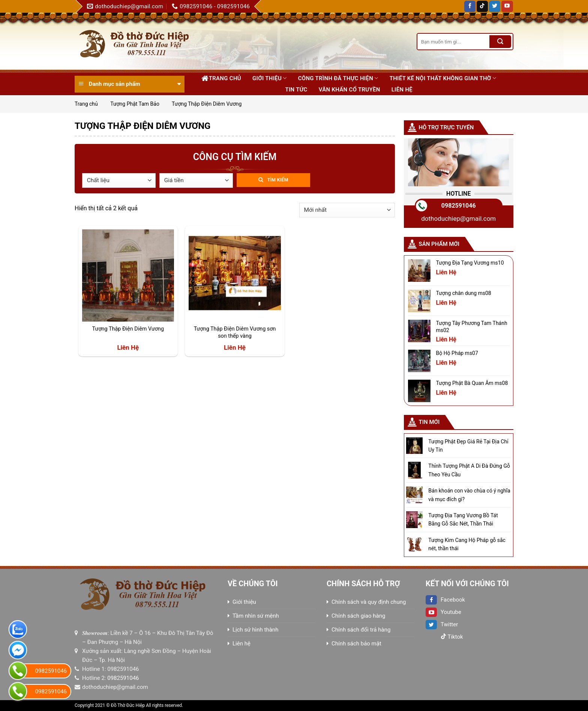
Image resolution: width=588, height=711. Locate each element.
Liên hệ (402, 90)
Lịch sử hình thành (255, 630)
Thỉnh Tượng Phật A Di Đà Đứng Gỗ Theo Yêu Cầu (469, 470)
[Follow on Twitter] (495, 6)
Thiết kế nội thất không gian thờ (443, 78)
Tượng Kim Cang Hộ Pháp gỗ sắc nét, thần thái (467, 544)
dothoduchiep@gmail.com (458, 219)
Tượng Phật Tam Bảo (135, 104)
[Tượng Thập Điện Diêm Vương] (128, 275)
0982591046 (459, 206)
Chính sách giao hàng (358, 616)
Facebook (445, 600)
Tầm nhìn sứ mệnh (256, 616)
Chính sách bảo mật (356, 644)
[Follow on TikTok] (482, 6)
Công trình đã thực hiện (338, 78)
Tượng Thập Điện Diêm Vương (128, 329)
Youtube (443, 612)
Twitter (442, 624)
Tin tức (296, 90)
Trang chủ (221, 78)
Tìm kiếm (278, 180)
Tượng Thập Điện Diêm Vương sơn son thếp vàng (235, 332)
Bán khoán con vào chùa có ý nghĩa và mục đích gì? (469, 495)
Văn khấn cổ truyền (349, 90)
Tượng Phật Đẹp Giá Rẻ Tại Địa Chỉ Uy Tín (468, 446)
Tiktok (452, 637)
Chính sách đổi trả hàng (361, 630)
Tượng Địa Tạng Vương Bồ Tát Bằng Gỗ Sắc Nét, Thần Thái (463, 519)
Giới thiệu (270, 78)
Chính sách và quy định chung (369, 602)
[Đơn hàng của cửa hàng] (347, 210)
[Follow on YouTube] (507, 6)
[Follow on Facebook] (470, 6)
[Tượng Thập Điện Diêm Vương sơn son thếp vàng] (235, 275)
